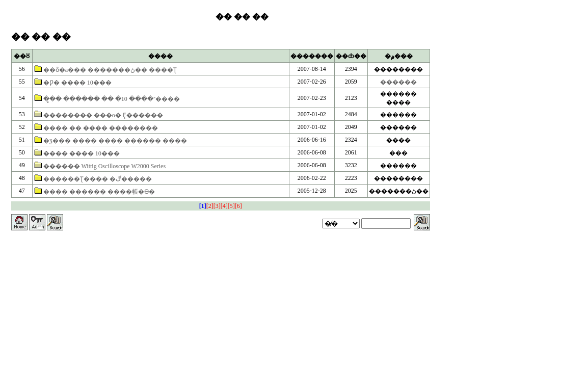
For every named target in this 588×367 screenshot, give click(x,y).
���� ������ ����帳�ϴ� (99, 192)
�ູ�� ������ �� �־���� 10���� (112, 99)
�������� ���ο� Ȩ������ (103, 115)
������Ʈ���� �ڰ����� (98, 179)
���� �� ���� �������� (101, 128)
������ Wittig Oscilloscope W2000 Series (104, 166)
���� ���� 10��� (82, 153)
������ (398, 82)
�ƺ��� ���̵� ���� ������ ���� (115, 141)
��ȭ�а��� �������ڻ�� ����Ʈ (110, 70)
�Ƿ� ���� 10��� (77, 83)
